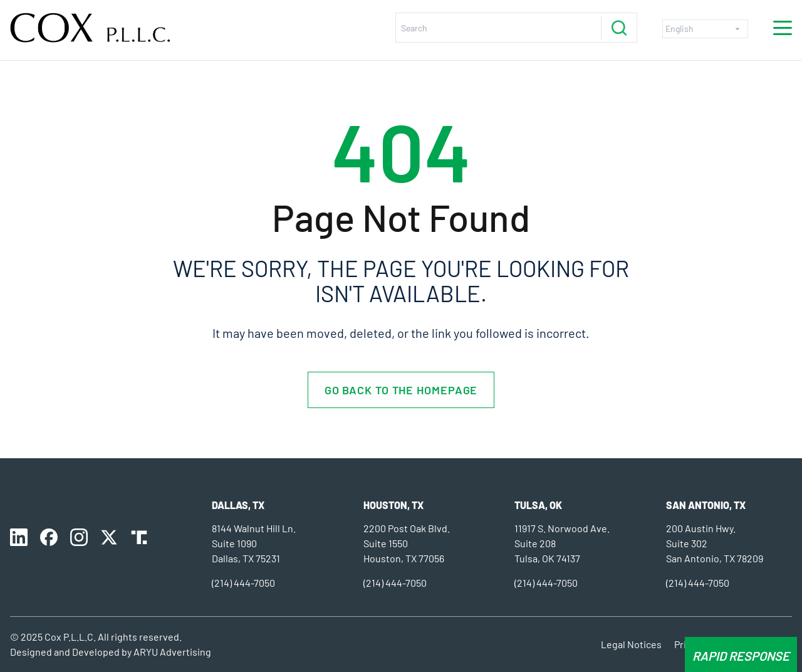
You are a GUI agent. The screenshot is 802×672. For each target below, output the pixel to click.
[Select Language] (705, 29)
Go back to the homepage (401, 390)
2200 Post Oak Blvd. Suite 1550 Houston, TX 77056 (407, 543)
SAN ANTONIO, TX (706, 505)
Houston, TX (393, 505)
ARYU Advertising (172, 652)
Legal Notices (631, 644)
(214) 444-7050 (243, 583)
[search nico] (501, 28)
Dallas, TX (238, 505)
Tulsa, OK (538, 505)
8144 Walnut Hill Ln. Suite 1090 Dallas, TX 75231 (254, 543)
